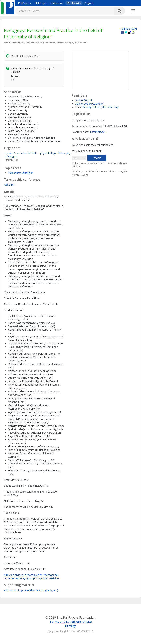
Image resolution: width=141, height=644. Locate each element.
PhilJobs (89, 3)
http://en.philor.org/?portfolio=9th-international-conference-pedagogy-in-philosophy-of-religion (31, 576)
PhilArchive (57, 3)
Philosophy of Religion (21, 173)
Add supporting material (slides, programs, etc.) (31, 590)
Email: (79, 107)
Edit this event (129, 29)
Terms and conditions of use (71, 622)
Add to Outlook (84, 100)
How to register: (81, 132)
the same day (110, 107)
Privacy (71, 626)
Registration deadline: (84, 126)
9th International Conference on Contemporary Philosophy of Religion (46, 43)
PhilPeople (41, 3)
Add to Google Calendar (89, 104)
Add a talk (10, 185)
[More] (133, 11)
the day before (91, 107)
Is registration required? (85, 120)
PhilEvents (74, 3)
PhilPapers (25, 3)
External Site (97, 132)
